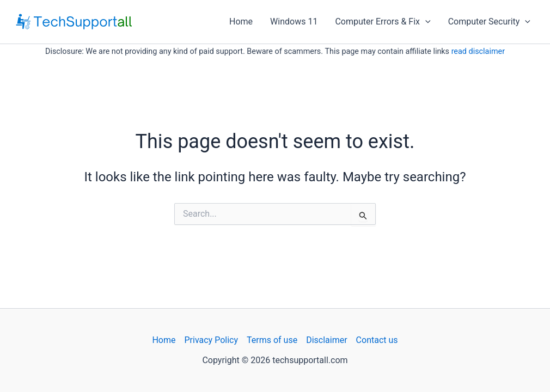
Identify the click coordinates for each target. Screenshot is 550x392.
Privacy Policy (211, 340)
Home (241, 22)
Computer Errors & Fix (383, 22)
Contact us (377, 340)
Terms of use (272, 340)
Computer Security (489, 22)
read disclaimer (478, 51)
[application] (425, 22)
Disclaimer (326, 340)
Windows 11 (294, 22)
